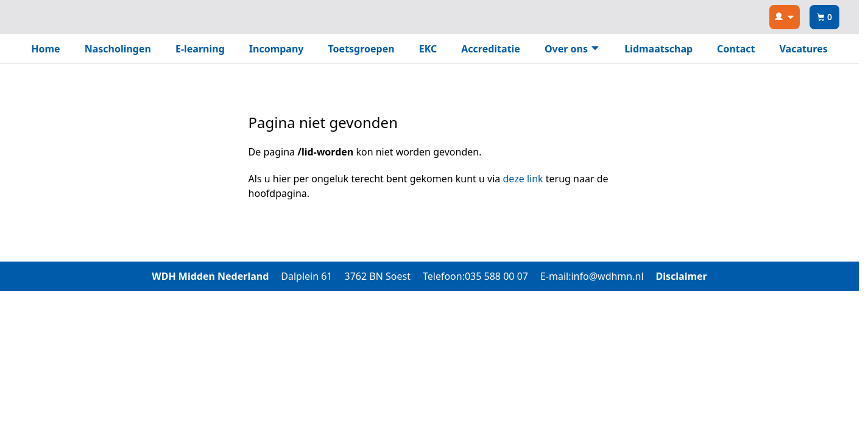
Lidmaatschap (658, 49)
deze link (523, 179)
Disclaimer (682, 276)
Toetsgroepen (361, 49)
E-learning (200, 49)
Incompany (277, 49)
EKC (428, 49)
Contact (736, 49)
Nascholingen (118, 49)
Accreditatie (491, 49)
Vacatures (804, 49)
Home (45, 49)
